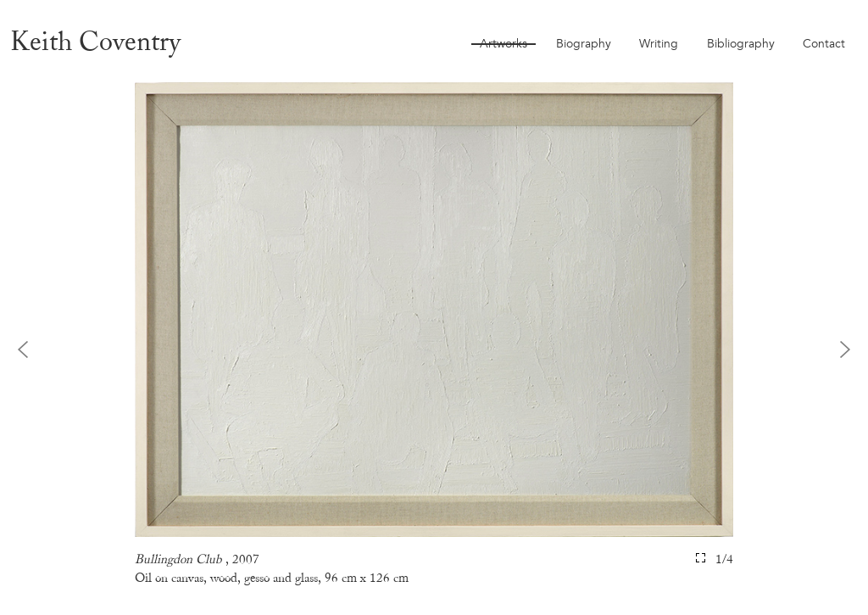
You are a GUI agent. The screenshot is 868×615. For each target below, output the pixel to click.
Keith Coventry (95, 41)
